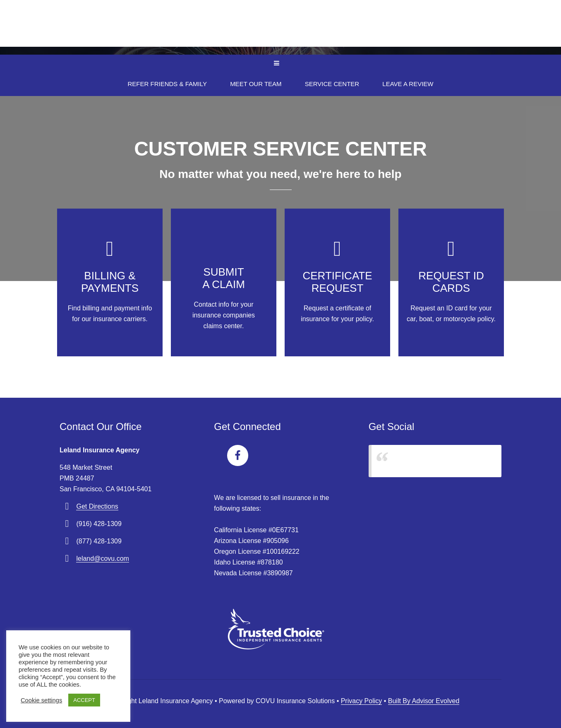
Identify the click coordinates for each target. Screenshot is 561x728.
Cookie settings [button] (41, 700)
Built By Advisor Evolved (424, 701)
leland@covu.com (102, 559)
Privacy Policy (362, 701)
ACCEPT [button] (84, 700)
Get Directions (97, 506)
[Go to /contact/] (110, 282)
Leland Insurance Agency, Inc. (426, 461)
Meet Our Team (256, 84)
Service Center (332, 84)
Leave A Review (408, 84)
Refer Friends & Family (167, 84)
